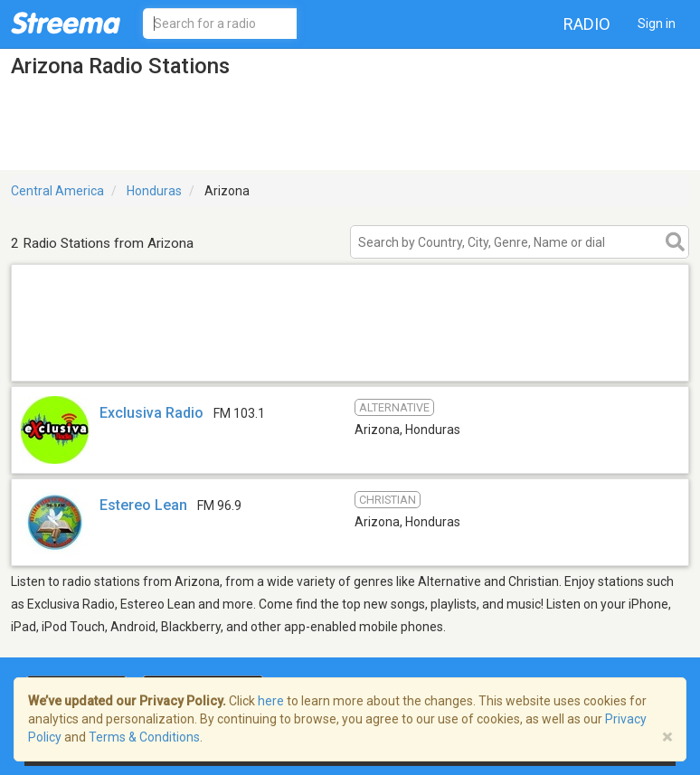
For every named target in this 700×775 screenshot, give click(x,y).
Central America (57, 191)
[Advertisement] (350, 358)
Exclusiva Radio (151, 413)
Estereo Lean (143, 505)
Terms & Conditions (144, 737)
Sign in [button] (657, 24)
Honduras (154, 191)
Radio (587, 24)
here (271, 701)
